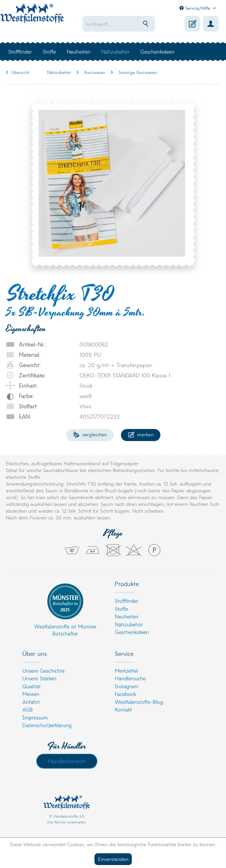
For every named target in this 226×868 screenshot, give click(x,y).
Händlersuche (130, 678)
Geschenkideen (132, 632)
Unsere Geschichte (43, 670)
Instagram (126, 686)
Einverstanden (113, 859)
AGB (28, 709)
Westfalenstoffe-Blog (139, 702)
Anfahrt (31, 702)
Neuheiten (127, 616)
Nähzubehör (129, 624)
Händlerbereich (67, 761)
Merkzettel (126, 670)
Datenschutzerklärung (47, 725)
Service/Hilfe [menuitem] (196, 8)
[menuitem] (119, 24)
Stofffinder (127, 601)
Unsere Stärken (39, 678)
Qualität (31, 686)
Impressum (35, 717)
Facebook (125, 694)
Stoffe (121, 609)
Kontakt (123, 709)
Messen (31, 694)
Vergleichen (90, 434)
